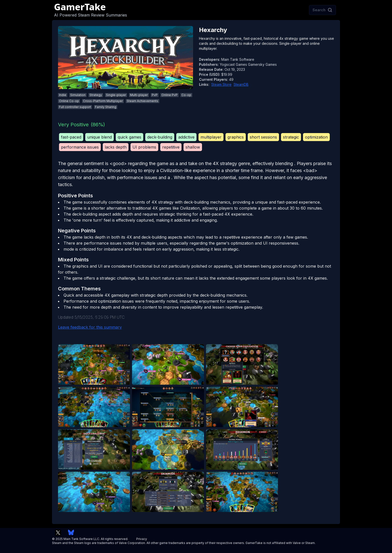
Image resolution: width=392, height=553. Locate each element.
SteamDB (241, 84)
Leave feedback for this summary (90, 327)
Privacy (142, 539)
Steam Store (221, 84)
